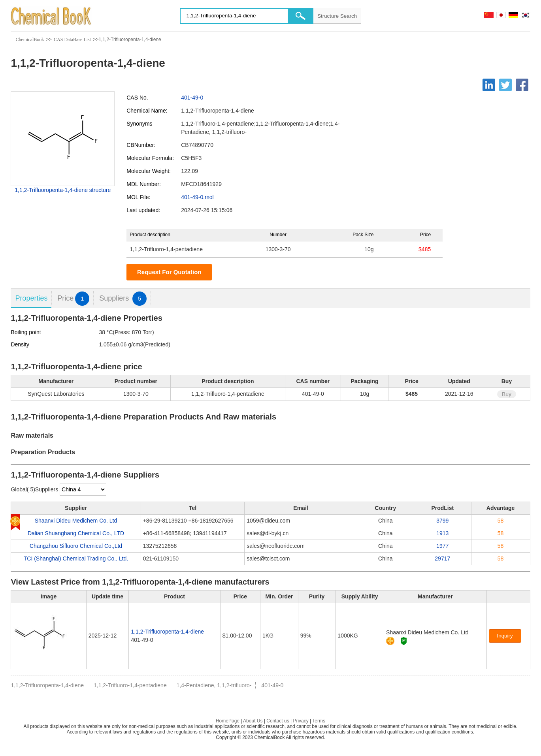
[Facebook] (522, 85)
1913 (442, 533)
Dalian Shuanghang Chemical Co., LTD (76, 533)
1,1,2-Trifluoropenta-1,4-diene (167, 632)
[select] (83, 489)
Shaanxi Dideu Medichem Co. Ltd (76, 521)
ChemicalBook (30, 39)
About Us (253, 721)
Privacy (301, 721)
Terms (319, 721)
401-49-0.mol (197, 197)
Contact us (278, 721)
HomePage (228, 721)
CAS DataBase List (72, 39)
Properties (31, 298)
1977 (442, 546)
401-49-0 (192, 98)
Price (73, 298)
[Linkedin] (489, 85)
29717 (442, 559)
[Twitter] (505, 85)
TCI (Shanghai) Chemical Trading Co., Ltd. (76, 559)
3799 (442, 521)
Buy (507, 394)
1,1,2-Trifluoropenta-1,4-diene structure (63, 190)
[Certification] (404, 641)
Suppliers (123, 298)
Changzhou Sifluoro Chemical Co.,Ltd (76, 546)
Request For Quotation (169, 272)
